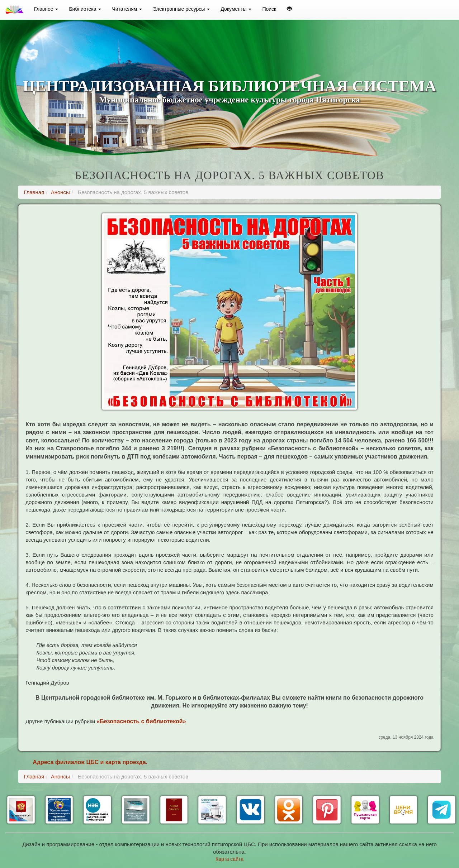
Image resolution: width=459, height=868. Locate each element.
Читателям (127, 9)
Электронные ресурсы (181, 9)
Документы (236, 9)
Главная (34, 192)
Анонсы (60, 192)
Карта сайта (229, 859)
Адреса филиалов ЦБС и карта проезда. (90, 762)
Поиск (269, 9)
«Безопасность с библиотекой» (141, 721)
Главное (46, 9)
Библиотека (85, 9)
